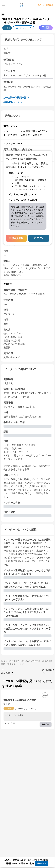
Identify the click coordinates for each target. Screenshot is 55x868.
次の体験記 (48, 672)
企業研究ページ (13, 102)
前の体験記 (7, 671)
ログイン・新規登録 (45, 5)
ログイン (39, 238)
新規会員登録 (16, 238)
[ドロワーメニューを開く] (4, 5)
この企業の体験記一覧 (16, 98)
